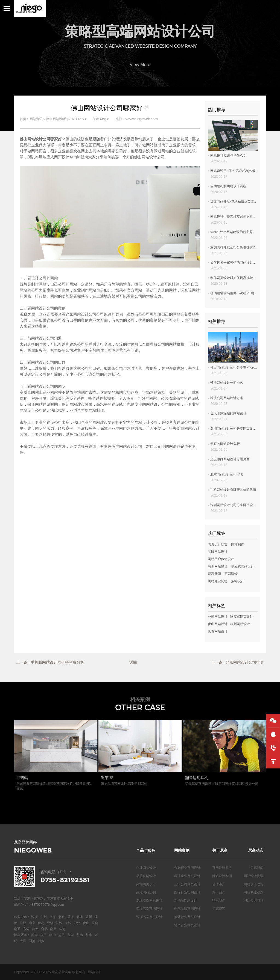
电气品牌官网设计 (187, 908)
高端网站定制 (146, 892)
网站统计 (94, 972)
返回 (133, 662)
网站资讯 (36, 119)
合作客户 (219, 884)
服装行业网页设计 (187, 917)
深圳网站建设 (218, 566)
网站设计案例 (222, 876)
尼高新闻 (214, 574)
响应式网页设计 (56, 157)
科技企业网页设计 (187, 876)
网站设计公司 (43, 362)
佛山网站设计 (218, 624)
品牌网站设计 (218, 551)
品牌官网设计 (146, 876)
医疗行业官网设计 (187, 892)
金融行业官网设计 (187, 868)
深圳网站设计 (56, 119)
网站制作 (238, 544)
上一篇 (50, 662)
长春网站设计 (218, 631)
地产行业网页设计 (187, 925)
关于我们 (219, 892)
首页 (23, 119)
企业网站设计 (146, 868)
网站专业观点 (253, 892)
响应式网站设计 (243, 566)
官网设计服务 (222, 868)
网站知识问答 (218, 581)
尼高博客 (219, 908)
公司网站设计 (218, 616)
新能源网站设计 (186, 900)
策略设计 (238, 581)
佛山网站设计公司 (149, 157)
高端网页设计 (146, 884)
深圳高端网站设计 (149, 900)
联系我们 (219, 900)
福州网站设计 (240, 624)
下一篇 (237, 662)
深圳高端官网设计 (149, 908)
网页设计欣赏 (218, 544)
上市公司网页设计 (187, 884)
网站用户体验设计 (221, 559)
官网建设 (231, 574)
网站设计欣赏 (253, 884)
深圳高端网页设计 (149, 917)
